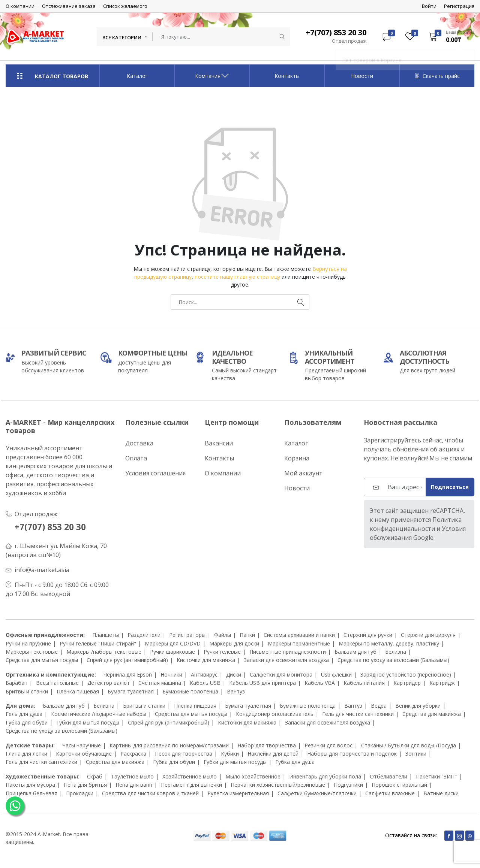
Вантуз (236, 691)
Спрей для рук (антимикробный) (127, 660)
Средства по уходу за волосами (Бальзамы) (393, 660)
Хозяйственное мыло (190, 776)
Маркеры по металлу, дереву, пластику (389, 643)
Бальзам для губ (355, 652)
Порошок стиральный (399, 785)
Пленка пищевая (78, 691)
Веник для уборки (418, 706)
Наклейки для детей (273, 754)
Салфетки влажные (390, 793)
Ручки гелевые (222, 652)
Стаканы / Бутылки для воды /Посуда (409, 745)
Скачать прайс (437, 76)
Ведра (379, 706)
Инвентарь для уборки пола (325, 776)
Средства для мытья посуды (42, 660)
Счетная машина (160, 683)
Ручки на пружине (28, 643)
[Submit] (282, 37)
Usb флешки (336, 675)
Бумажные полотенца (190, 691)
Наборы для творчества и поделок (352, 754)
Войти (429, 6)
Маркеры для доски (234, 643)
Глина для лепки (26, 754)
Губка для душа (295, 762)
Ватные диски (441, 793)
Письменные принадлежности (288, 652)
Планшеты (106, 635)
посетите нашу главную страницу (237, 277)
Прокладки (80, 793)
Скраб (95, 776)
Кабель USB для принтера (262, 683)
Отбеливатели (388, 776)
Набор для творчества (267, 745)
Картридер (407, 683)
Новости (362, 76)
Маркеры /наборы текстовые (104, 652)
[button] (449, 36)
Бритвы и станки (27, 691)
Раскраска (133, 754)
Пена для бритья (85, 785)
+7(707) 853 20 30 (53, 527)
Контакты (287, 76)
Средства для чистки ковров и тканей (150, 793)
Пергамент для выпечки (191, 785)
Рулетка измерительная (238, 793)
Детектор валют (109, 683)
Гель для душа (24, 714)
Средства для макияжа (432, 714)
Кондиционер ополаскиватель (275, 714)
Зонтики (416, 754)
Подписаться (450, 487)
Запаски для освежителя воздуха (286, 660)
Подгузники (348, 785)
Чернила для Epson (128, 675)
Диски (234, 675)
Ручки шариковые (172, 652)
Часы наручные (82, 745)
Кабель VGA (320, 683)
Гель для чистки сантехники (358, 714)
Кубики (230, 754)
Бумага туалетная (131, 691)
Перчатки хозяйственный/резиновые (278, 785)
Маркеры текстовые (32, 652)
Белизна (396, 652)
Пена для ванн (134, 785)
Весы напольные (57, 683)
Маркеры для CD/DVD (173, 643)
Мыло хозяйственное (253, 776)
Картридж (442, 683)
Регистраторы (187, 635)
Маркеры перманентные (299, 643)
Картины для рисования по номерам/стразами (169, 745)
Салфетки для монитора (281, 675)
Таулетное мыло (132, 776)
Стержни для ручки (368, 635)
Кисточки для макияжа (206, 660)
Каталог (137, 76)
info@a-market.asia (42, 570)
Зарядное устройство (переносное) (406, 675)
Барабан (16, 683)
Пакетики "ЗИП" (436, 776)
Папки (247, 635)
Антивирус (204, 675)
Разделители (144, 635)
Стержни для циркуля (428, 635)
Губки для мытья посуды (88, 722)
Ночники (171, 675)
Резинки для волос (328, 745)
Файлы (223, 635)
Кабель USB (205, 683)
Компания (212, 76)
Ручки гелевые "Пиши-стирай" (98, 643)
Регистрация (459, 6)
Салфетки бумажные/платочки (317, 793)
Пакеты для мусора (30, 785)
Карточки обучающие (84, 754)
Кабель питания (364, 683)
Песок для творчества (184, 754)
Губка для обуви (27, 722)
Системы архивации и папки (299, 635)
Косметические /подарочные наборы (99, 714)
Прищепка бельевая (31, 793)
